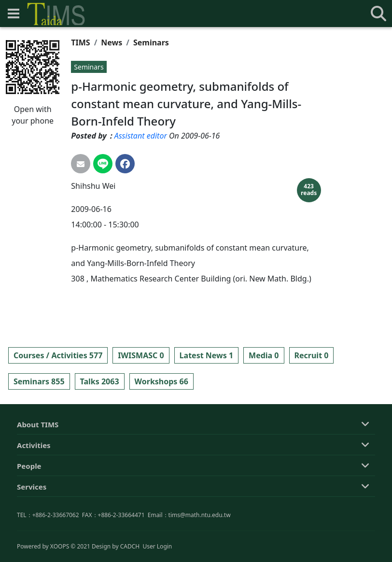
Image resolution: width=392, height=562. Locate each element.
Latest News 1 (206, 355)
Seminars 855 (39, 381)
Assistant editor (141, 136)
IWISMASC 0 (141, 355)
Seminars (151, 42)
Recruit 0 (312, 355)
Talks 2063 (100, 381)
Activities (34, 489)
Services (32, 531)
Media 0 (264, 355)
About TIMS (38, 468)
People (29, 510)
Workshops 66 (161, 381)
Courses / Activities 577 (58, 355)
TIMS (80, 42)
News (112, 42)
